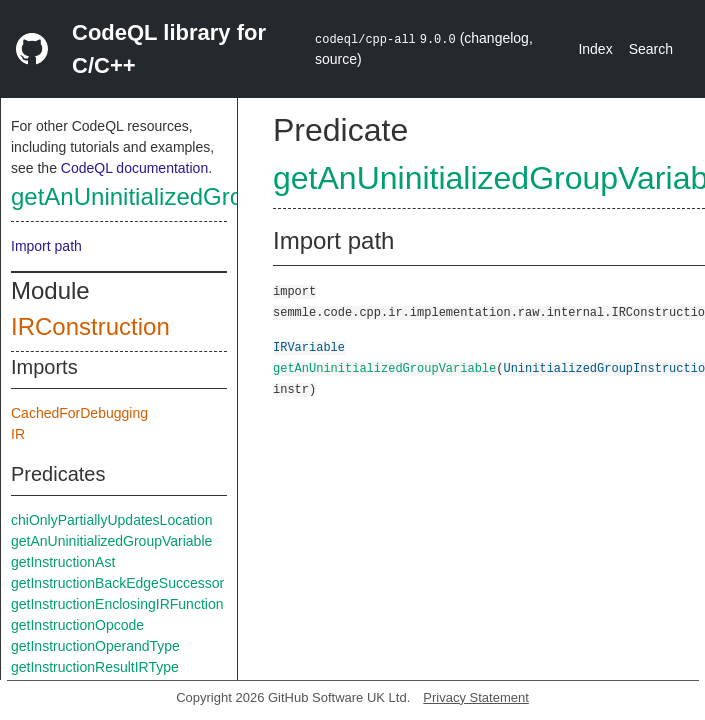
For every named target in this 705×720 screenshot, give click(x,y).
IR (18, 434)
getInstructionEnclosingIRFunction (117, 604)
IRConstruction (90, 326)
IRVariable (309, 346)
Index (595, 49)
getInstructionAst (63, 562)
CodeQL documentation (134, 168)
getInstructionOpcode (77, 625)
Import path (46, 246)
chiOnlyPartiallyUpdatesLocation (112, 520)
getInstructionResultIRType (95, 667)
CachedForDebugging (79, 413)
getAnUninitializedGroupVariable (183, 196)
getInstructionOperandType (95, 646)
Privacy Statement (476, 697)
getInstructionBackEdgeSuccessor (117, 583)
